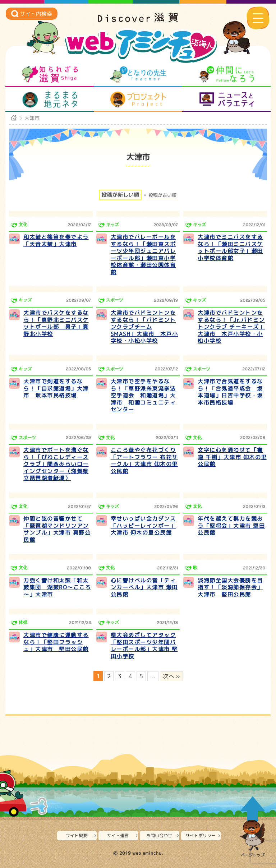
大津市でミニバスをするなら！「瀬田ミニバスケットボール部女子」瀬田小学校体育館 (230, 248)
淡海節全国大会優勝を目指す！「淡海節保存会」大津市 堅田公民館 (230, 587)
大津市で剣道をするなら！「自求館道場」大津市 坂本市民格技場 (56, 388)
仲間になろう (227, 74)
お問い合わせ (159, 835)
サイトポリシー (201, 835)
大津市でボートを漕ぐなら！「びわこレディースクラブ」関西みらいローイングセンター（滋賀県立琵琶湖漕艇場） (56, 464)
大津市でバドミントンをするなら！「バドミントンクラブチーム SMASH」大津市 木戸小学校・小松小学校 (144, 327)
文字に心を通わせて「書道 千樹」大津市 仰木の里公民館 (232, 457)
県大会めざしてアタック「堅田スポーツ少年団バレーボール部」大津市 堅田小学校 (144, 646)
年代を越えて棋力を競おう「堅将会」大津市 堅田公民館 (231, 526)
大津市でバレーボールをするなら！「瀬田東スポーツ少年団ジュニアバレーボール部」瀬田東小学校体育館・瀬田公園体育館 (143, 255)
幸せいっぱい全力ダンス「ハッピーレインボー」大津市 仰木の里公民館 (143, 526)
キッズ (112, 225)
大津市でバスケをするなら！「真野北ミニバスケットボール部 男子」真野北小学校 (56, 323)
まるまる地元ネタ (50, 100)
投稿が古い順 (162, 195)
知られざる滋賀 (50, 74)
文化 (23, 225)
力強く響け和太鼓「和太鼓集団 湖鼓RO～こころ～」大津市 (57, 587)
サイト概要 (77, 835)
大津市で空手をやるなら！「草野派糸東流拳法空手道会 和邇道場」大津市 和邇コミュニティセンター (143, 395)
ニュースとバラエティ (227, 100)
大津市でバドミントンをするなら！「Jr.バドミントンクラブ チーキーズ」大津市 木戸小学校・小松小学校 (231, 327)
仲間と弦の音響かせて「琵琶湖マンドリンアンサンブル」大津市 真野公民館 (57, 529)
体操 (23, 622)
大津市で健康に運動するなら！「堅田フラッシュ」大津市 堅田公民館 (56, 642)
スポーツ (115, 300)
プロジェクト (138, 100)
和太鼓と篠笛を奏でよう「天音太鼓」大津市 (56, 241)
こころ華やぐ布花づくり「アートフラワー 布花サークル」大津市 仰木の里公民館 (144, 461)
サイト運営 (118, 835)
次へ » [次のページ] (171, 676)
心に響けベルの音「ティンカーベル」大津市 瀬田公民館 (144, 587)
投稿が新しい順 (120, 195)
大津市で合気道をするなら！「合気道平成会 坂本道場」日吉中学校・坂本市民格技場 (230, 392)
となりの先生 (138, 74)
